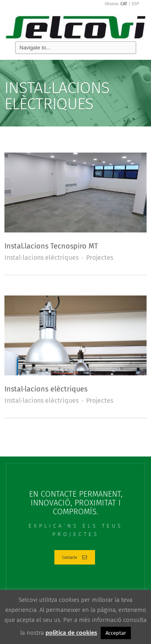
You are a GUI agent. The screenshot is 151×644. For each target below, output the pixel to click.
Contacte (75, 557)
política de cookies (71, 633)
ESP (135, 4)
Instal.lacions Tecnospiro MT (51, 246)
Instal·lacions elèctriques (41, 258)
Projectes (100, 258)
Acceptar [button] (116, 633)
